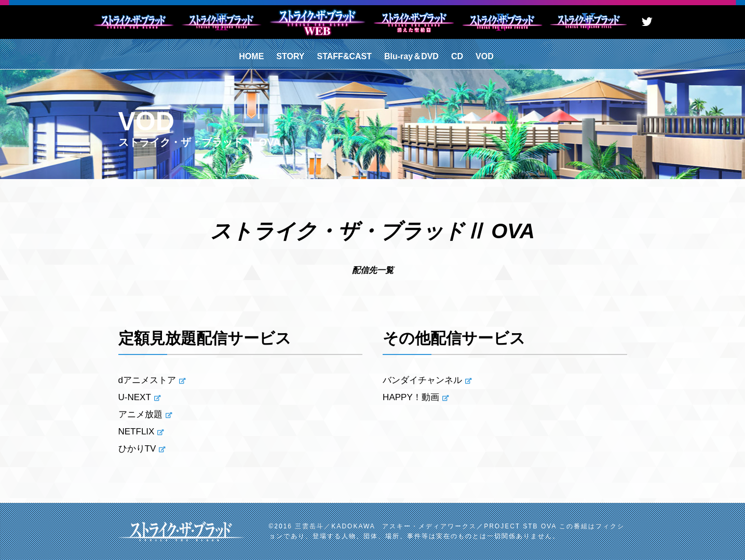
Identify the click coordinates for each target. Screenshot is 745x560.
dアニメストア (147, 380)
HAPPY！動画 (411, 397)
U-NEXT (135, 397)
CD (457, 56)
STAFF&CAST (344, 56)
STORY (290, 56)
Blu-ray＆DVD (411, 56)
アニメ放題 (140, 414)
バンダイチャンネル (422, 380)
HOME (251, 56)
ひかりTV (137, 449)
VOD (485, 56)
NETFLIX (137, 432)
